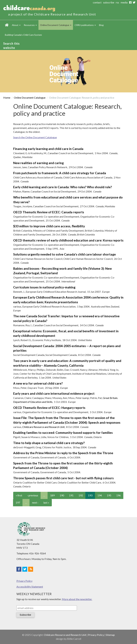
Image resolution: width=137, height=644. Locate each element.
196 (119, 495)
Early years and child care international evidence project (54, 393)
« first (19, 495)
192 (81, 495)
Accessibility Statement (30, 587)
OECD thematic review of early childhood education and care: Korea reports (68, 240)
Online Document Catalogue (56, 25)
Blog (101, 25)
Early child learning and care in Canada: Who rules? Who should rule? (63, 187)
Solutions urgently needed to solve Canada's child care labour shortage (65, 254)
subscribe (109, 2)
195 (109, 495)
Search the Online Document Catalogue (35, 137)
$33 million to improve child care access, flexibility (49, 226)
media (124, 2)
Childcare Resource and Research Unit (43, 427)
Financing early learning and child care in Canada (48, 149)
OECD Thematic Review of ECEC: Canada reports (49, 212)
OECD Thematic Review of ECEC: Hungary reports (49, 408)
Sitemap (110, 635)
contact (97, 2)
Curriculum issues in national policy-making (44, 287)
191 (71, 495)
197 (18, 502)
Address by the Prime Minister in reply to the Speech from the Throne (63, 453)
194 (100, 495)
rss (117, 2)
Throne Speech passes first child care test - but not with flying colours (63, 478)
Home (7, 25)
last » (46, 502)
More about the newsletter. (77, 599)
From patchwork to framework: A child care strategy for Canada (60, 173)
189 (52, 495)
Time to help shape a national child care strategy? (49, 443)
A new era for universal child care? (38, 383)
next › (35, 502)
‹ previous (33, 495)
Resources (30, 25)
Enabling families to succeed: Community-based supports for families (63, 433)
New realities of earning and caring (38, 163)
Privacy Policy (24, 581)
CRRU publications (85, 25)
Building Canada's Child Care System (23, 35)
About (16, 25)
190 (62, 495)
